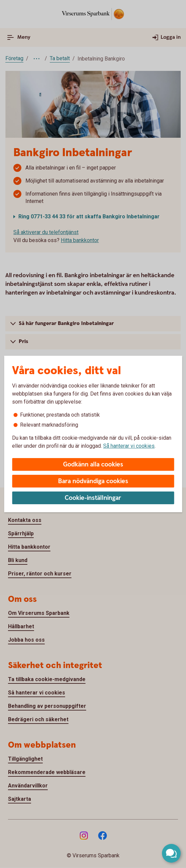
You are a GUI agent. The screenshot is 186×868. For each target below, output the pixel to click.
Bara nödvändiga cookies (93, 481)
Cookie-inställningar (93, 498)
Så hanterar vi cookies (129, 446)
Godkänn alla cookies (93, 465)
